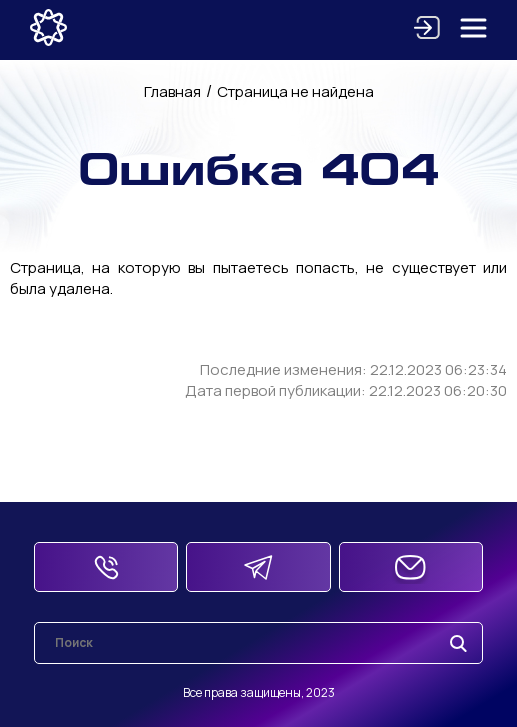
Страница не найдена (295, 91)
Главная (172, 91)
